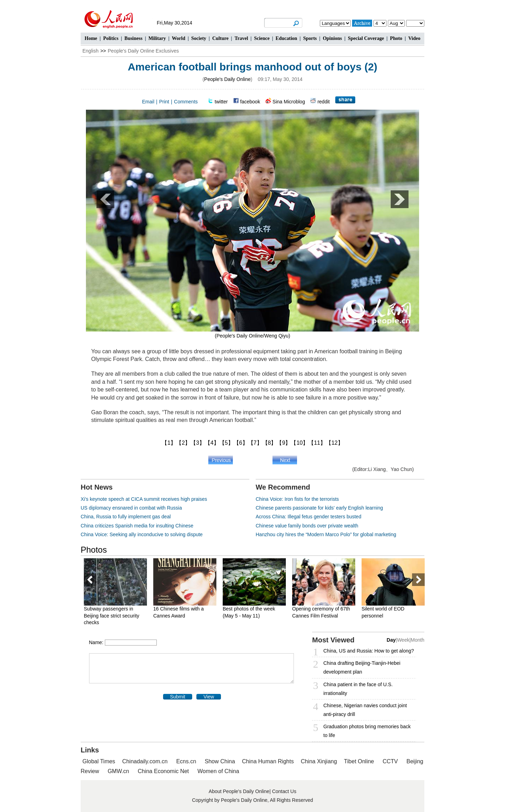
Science (262, 38)
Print (164, 102)
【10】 (299, 443)
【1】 (169, 443)
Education (286, 38)
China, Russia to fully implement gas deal (126, 517)
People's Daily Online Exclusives (143, 51)
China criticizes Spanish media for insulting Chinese (137, 526)
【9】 (284, 443)
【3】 (198, 443)
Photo (396, 38)
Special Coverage (366, 38)
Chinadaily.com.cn (145, 761)
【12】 (335, 443)
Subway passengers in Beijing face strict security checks (112, 616)
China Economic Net (163, 771)
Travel (241, 38)
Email (148, 102)
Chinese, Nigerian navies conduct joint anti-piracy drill (365, 710)
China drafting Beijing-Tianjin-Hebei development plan (362, 667)
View (209, 697)
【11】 (317, 443)
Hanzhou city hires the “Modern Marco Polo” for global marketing (326, 534)
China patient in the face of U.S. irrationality (358, 689)
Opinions (332, 38)
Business (133, 38)
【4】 (212, 443)
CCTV (390, 761)
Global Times (99, 761)
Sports (310, 38)
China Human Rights (268, 761)
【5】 (226, 443)
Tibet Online (359, 761)
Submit (178, 697)
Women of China (218, 771)
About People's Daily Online (239, 791)
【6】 (241, 443)
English (90, 51)
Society (199, 38)
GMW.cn (119, 771)
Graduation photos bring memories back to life (367, 731)
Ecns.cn (186, 761)
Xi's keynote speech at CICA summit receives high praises (144, 499)
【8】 (270, 443)
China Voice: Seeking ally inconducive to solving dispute (142, 534)
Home (91, 38)
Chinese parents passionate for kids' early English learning (319, 508)
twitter (221, 102)
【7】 (255, 443)
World (179, 38)
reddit (324, 102)
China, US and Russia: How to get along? (369, 651)
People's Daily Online (227, 79)
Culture (220, 38)
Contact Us (284, 791)
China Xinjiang (319, 761)
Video (414, 38)
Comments (186, 102)
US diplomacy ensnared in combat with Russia (131, 508)
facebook (250, 102)
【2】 (183, 443)
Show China (220, 761)
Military (157, 38)
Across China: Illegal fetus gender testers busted (308, 517)
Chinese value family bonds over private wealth (307, 526)
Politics (111, 38)
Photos (94, 550)
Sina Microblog (289, 102)
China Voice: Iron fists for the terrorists (297, 499)
